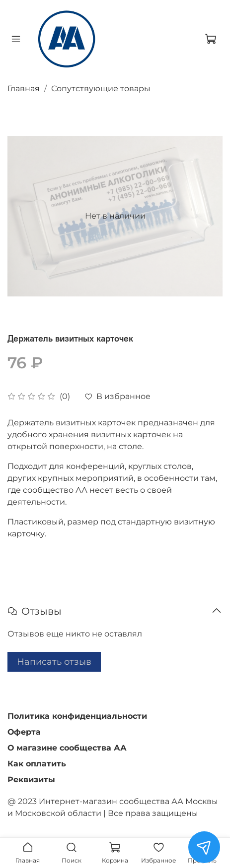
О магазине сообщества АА (67, 748)
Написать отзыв (54, 662)
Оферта (24, 732)
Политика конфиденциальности (77, 716)
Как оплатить (37, 764)
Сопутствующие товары (101, 88)
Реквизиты (31, 780)
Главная (24, 88)
